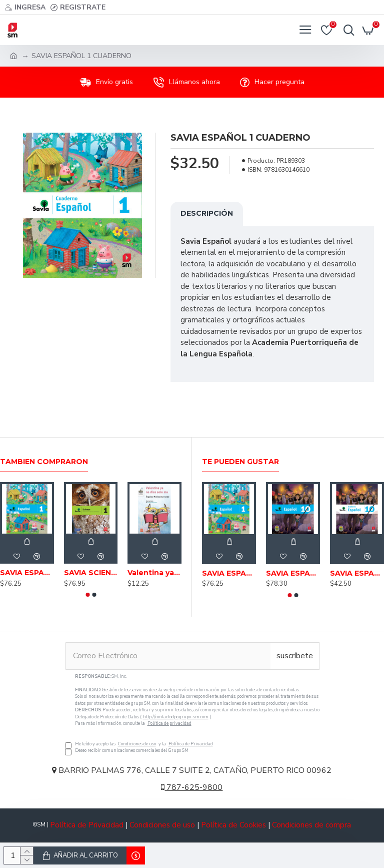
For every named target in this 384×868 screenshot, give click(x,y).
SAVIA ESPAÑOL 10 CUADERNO (357, 573)
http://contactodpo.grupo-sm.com (176, 717)
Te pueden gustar (240, 462)
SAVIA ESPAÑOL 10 (293, 573)
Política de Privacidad (191, 744)
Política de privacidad (169, 723)
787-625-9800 (192, 787)
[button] (87, 595)
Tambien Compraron (44, 462)
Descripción (207, 213)
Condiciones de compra (311, 825)
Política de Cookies (233, 825)
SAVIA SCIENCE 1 (91, 573)
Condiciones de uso (137, 744)
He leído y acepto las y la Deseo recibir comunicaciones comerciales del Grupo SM (192, 714)
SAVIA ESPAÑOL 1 (27, 573)
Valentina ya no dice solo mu (154, 573)
